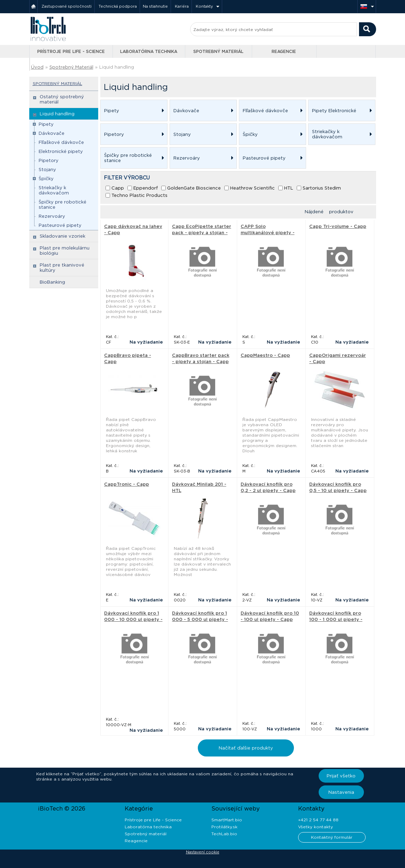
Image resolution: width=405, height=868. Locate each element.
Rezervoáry (52, 216)
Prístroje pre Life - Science (71, 51)
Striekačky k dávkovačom (54, 190)
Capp (118, 188)
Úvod (37, 67)
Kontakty (204, 6)
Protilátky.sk (224, 827)
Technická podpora (118, 6)
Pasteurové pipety (60, 225)
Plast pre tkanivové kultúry (62, 268)
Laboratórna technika (149, 51)
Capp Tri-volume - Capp (338, 226)
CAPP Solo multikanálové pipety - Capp (268, 233)
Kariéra (182, 6)
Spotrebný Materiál (71, 67)
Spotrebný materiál (218, 51)
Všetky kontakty (316, 827)
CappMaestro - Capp (265, 355)
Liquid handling (117, 67)
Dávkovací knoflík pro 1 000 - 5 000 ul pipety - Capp (200, 619)
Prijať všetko (341, 776)
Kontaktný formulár (332, 837)
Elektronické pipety (61, 151)
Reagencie (284, 51)
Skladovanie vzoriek (63, 236)
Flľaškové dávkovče (61, 142)
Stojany (47, 170)
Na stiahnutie (155, 6)
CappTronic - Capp (127, 484)
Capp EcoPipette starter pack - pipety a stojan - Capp (202, 233)
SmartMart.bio (227, 820)
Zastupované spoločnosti (67, 6)
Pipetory (49, 160)
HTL (289, 188)
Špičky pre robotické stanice (63, 205)
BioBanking (52, 282)
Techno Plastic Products (139, 195)
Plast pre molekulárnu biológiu (65, 251)
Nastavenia (341, 792)
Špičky (46, 179)
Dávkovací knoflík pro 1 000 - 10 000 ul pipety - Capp (133, 619)
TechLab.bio (224, 834)
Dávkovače (52, 133)
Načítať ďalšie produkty (246, 748)
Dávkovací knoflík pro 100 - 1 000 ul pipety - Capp (336, 619)
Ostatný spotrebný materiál (62, 99)
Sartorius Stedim (322, 188)
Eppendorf (146, 188)
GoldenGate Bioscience (194, 188)
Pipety (46, 124)
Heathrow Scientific (252, 188)
